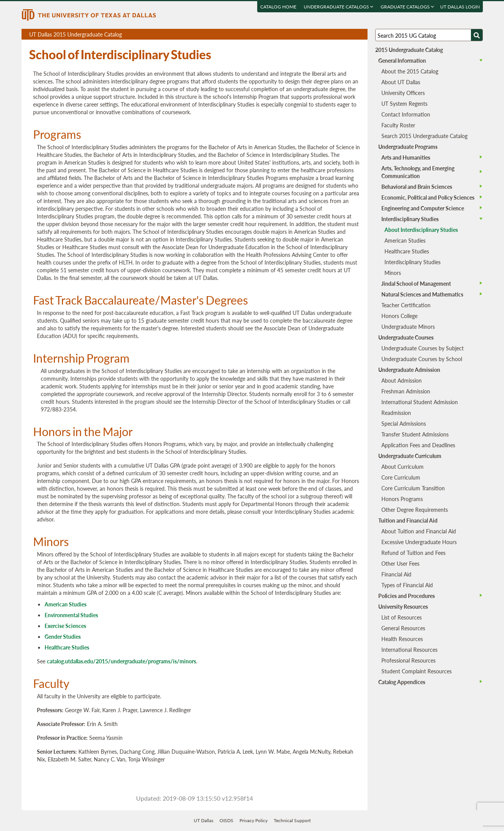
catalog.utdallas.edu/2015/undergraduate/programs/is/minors (121, 661)
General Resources (403, 628)
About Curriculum (403, 466)
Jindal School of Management (416, 283)
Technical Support (292, 820)
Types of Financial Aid (407, 585)
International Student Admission (420, 402)
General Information (402, 60)
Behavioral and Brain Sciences (417, 187)
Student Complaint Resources (417, 671)
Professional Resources (408, 660)
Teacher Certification (406, 305)
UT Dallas (204, 820)
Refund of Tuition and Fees (413, 553)
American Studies (66, 604)
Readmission (396, 413)
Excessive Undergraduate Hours (419, 542)
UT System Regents (404, 103)
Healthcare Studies (67, 647)
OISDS (226, 820)
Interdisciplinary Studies (410, 219)
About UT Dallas (401, 82)
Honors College (399, 316)
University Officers (403, 93)
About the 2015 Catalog (410, 71)
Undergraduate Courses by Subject (422, 348)
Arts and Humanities (406, 157)
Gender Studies (63, 636)
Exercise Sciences (65, 626)
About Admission (402, 380)
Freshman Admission (406, 391)
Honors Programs (402, 499)
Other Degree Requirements (415, 510)
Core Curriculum (401, 477)
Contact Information (406, 114)
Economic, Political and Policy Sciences (428, 197)
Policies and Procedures (407, 596)
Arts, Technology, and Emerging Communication (418, 172)
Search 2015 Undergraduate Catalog (424, 136)
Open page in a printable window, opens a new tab (352, 34)
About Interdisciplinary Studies (421, 230)
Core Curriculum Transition (413, 488)
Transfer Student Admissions (415, 434)
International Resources (409, 649)
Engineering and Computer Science (423, 208)
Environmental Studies (71, 615)
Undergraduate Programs (408, 147)
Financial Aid (396, 574)
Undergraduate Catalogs (338, 7)
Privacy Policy (254, 820)
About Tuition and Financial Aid (419, 531)
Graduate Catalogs (407, 7)
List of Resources (402, 617)
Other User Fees (400, 563)
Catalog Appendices (402, 682)
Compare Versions (360, 34)
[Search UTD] (477, 35)
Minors (393, 273)
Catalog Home (278, 7)
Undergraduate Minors (408, 326)
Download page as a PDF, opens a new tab (334, 34)
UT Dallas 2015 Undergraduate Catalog (198, 35)
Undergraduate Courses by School (422, 359)
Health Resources (402, 639)
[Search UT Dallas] (429, 35)
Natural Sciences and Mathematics (422, 294)
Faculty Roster (398, 125)
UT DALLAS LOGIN (460, 7)
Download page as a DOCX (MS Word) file (343, 34)
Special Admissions (404, 423)
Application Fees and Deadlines (418, 445)
